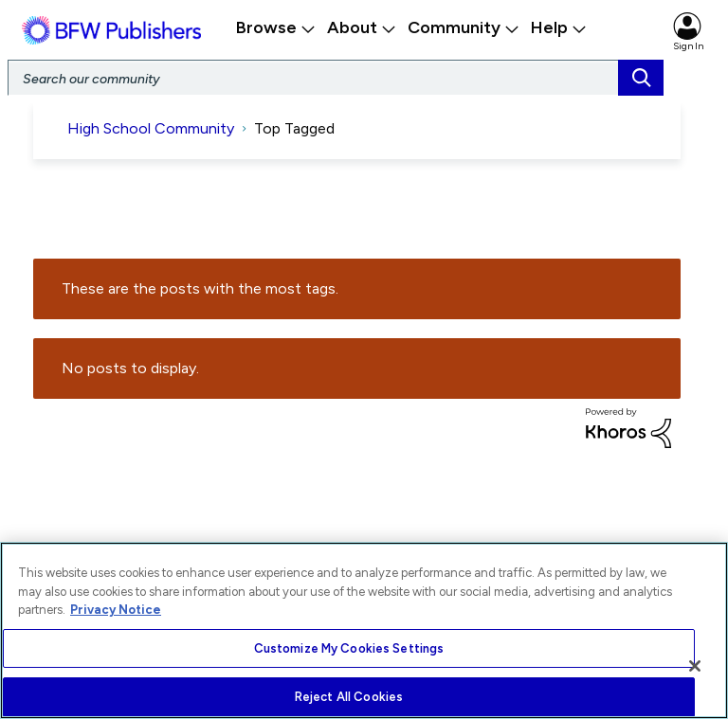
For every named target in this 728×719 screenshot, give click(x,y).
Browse (276, 27)
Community (464, 27)
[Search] (336, 78)
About (362, 27)
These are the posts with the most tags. (200, 289)
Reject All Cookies (349, 697)
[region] (364, 630)
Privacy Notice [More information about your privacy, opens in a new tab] (116, 610)
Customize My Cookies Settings (349, 648)
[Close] (695, 666)
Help (559, 27)
